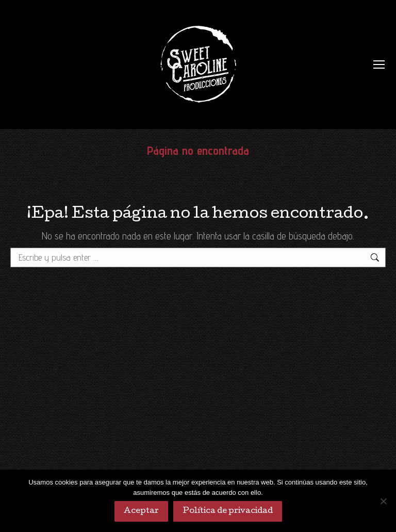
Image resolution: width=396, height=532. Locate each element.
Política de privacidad (228, 511)
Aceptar (141, 511)
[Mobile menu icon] (379, 65)
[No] (383, 501)
